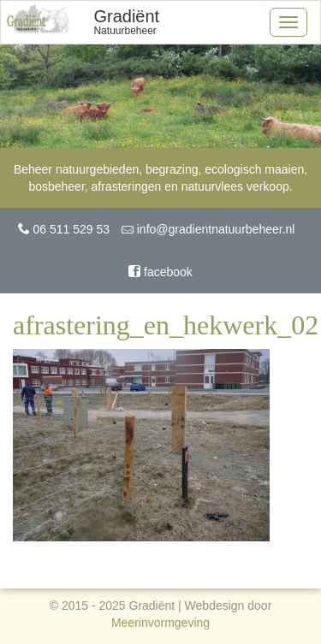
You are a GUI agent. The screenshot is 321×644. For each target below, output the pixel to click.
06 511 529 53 (64, 229)
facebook (160, 272)
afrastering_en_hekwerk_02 (166, 325)
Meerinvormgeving (160, 623)
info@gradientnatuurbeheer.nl (208, 229)
